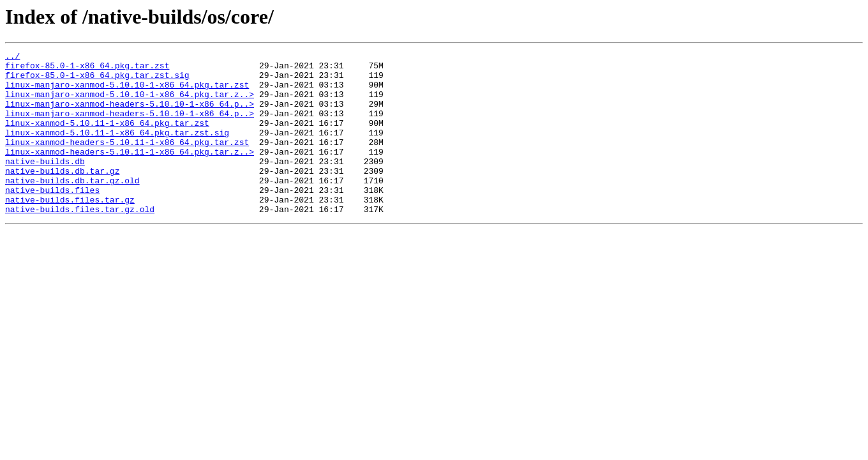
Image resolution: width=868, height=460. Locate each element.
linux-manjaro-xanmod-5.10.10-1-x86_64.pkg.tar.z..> (130, 103)
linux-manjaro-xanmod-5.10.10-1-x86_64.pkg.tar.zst (127, 92)
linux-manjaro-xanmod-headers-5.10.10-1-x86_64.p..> (130, 115)
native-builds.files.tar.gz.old (80, 241)
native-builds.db (45, 184)
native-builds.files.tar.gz (70, 230)
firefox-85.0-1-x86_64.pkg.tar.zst (87, 69)
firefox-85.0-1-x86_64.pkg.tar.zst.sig (97, 80)
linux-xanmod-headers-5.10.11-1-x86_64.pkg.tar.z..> (130, 172)
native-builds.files (52, 218)
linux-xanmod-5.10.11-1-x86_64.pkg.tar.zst (107, 138)
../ (12, 57)
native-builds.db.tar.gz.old (72, 207)
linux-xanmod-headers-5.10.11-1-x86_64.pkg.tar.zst (127, 161)
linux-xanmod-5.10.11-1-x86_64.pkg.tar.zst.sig (117, 149)
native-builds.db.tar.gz (62, 195)
